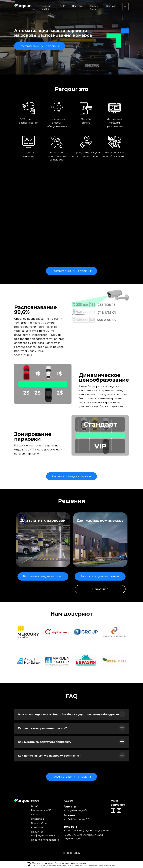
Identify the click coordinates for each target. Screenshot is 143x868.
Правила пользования (45, 840)
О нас (35, 806)
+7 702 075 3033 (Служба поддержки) (86, 831)
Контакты (111, 6)
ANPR (63, 6)
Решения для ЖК (42, 810)
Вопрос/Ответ (40, 823)
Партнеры (78, 6)
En (126, 6)
